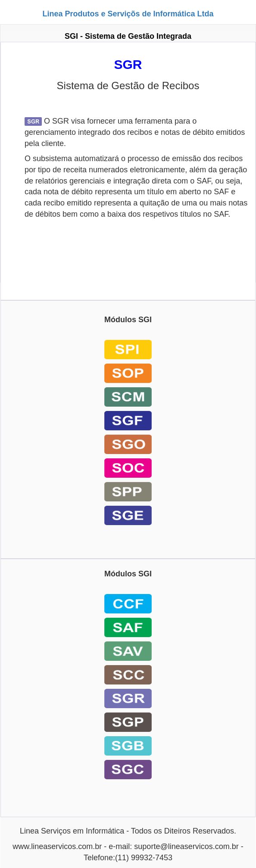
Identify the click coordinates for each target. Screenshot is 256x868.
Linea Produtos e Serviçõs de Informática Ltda (128, 14)
